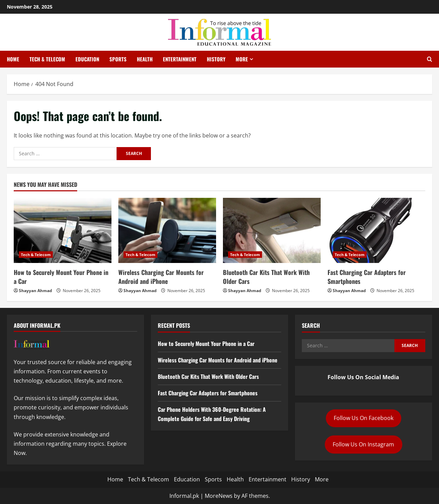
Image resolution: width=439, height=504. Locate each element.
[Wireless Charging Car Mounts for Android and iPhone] (167, 230)
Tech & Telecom (47, 59)
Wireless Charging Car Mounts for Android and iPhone (161, 277)
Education (87, 59)
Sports (118, 59)
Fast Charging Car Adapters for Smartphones (367, 277)
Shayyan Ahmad (35, 291)
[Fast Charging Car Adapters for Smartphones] (376, 230)
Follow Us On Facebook (364, 418)
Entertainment (180, 59)
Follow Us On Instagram (363, 444)
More (242, 59)
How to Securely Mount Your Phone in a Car (61, 277)
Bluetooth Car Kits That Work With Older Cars (266, 277)
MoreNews (219, 496)
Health (145, 59)
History (216, 59)
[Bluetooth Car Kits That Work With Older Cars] (272, 230)
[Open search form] (430, 59)
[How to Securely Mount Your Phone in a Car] (63, 230)
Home (13, 59)
